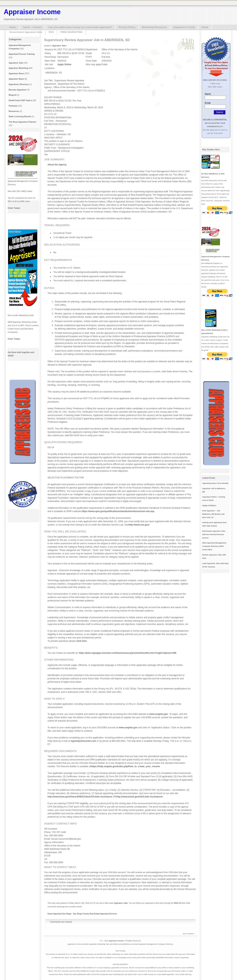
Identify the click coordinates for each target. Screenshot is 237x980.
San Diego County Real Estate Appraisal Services (95, 914)
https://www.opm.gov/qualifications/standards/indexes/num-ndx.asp (118, 511)
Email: (208, 103)
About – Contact (32, 27)
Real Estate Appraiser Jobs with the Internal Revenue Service (214, 534)
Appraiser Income (32, 12)
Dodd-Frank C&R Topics (20, 100)
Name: (208, 94)
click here (81, 641)
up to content (188, 934)
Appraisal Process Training (22, 54)
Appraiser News (16, 73)
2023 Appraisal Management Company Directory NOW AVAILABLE (214, 546)
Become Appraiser (17, 90)
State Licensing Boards (20, 116)
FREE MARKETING (72, 32)
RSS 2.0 (178, 903)
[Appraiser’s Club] (184, 27)
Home (13, 27)
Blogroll (12, 95)
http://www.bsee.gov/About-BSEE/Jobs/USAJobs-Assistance (80, 797)
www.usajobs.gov (159, 714)
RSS (51, 32)
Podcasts (13, 106)
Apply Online (64, 64)
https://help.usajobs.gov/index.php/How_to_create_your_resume (125, 766)
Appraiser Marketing (18, 68)
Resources (14, 111)
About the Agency (57, 165)
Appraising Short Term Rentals (215, 483)
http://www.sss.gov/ (139, 525)
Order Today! (14, 208)
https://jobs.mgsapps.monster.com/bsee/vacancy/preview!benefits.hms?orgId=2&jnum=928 (128, 653)
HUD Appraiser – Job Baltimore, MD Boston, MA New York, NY (213, 514)
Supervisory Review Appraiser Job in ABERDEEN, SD (87, 40)
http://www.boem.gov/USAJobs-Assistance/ (140, 797)
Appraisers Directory (19, 84)
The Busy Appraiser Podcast (22, 122)
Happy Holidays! (209, 505)
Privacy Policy (127, 27)
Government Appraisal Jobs (26, 32)
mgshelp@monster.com (83, 741)
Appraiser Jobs (59, 46)
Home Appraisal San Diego (59, 914)
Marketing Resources (154, 27)
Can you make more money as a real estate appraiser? (80, 27)
